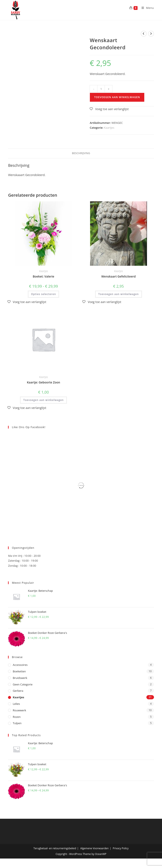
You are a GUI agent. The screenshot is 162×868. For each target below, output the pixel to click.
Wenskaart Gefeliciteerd (118, 276)
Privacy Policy (121, 848)
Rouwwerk (19, 710)
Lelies (16, 704)
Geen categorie (23, 684)
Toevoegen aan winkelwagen (117, 97)
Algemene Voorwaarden (94, 848)
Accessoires (20, 665)
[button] (109, 109)
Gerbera (18, 691)
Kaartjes (109, 128)
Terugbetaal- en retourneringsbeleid (55, 848)
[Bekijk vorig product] (144, 34)
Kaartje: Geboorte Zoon (43, 382)
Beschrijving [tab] (81, 153)
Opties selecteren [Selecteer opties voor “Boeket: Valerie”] (43, 294)
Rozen (17, 717)
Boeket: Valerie (43, 276)
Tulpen (17, 723)
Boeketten (19, 671)
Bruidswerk (20, 678)
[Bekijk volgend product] (151, 34)
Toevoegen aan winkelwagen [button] (118, 294)
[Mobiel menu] (146, 8)
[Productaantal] (101, 89)
